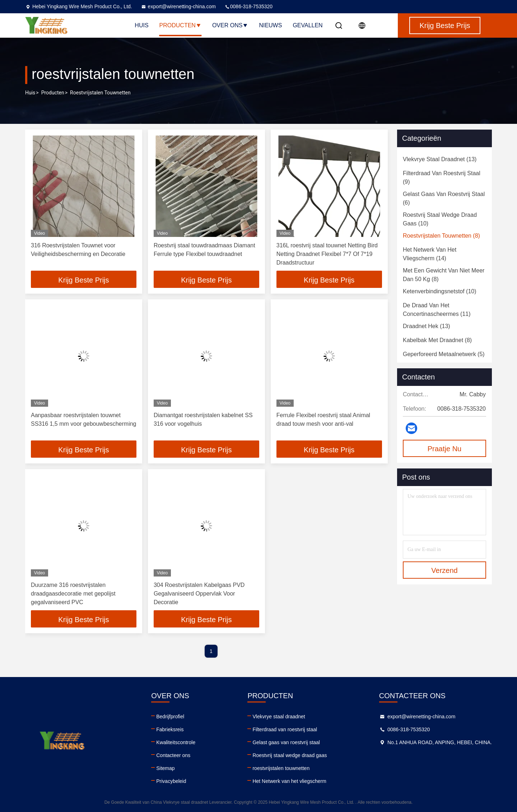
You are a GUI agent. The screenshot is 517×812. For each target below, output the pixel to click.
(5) (444, 354)
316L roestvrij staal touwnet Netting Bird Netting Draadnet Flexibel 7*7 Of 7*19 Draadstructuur (327, 254)
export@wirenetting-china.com (178, 6)
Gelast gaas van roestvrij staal (286, 742)
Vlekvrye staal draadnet (279, 717)
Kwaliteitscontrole (176, 742)
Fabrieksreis (170, 729)
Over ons (230, 25)
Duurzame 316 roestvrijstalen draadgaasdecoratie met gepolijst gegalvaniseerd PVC (73, 594)
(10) (440, 219)
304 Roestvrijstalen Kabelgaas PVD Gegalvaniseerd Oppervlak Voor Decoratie (199, 594)
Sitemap (165, 768)
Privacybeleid (171, 781)
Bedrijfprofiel (170, 717)
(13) (440, 159)
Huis (141, 25)
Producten (180, 25)
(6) (444, 198)
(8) (441, 236)
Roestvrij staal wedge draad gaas (290, 755)
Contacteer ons (173, 755)
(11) (437, 310)
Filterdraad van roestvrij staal (285, 729)
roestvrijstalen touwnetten (281, 768)
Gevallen (308, 25)
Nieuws (270, 25)
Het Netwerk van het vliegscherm (289, 781)
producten (53, 93)
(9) (442, 178)
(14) (430, 254)
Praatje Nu (445, 449)
